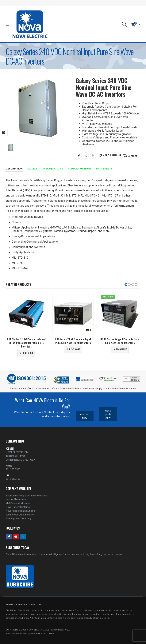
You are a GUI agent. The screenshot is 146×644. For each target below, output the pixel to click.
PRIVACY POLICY (38, 605)
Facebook (79, 156)
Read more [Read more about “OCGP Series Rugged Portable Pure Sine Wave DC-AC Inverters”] (121, 349)
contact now (85, 416)
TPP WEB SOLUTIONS (42, 634)
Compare (132, 155)
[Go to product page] (26, 314)
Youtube (16, 537)
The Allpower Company (18, 518)
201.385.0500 (13, 469)
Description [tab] (14, 169)
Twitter (86, 156)
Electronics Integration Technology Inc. (27, 496)
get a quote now (108, 414)
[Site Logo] (30, 24)
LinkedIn (93, 156)
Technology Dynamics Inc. (20, 515)
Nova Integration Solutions (20, 511)
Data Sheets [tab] (104, 169)
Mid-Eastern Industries (18, 503)
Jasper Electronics (16, 499)
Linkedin (23, 537)
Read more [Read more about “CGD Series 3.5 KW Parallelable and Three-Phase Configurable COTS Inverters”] (28, 353)
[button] (8, 24)
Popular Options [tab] (79, 169)
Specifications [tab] (53, 169)
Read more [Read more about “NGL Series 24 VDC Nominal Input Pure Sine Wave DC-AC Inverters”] (75, 349)
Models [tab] (33, 169)
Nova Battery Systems (18, 507)
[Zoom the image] (131, 378)
